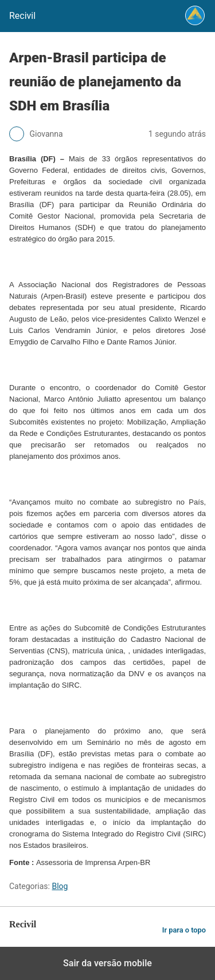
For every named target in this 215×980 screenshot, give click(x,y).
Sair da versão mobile (107, 963)
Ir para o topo (184, 930)
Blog (60, 886)
